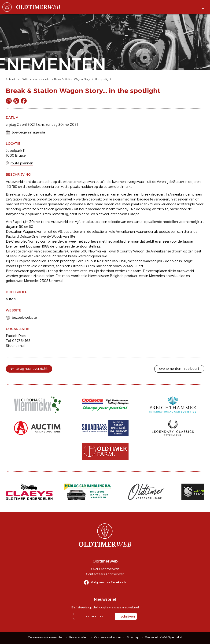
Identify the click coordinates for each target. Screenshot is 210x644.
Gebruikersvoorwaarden (46, 637)
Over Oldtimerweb (105, 569)
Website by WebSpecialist (164, 637)
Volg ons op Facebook (109, 582)
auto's (11, 299)
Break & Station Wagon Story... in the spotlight (83, 79)
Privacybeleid (79, 637)
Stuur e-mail (16, 346)
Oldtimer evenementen (37, 79)
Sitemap (133, 637)
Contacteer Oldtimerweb (105, 574)
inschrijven (126, 616)
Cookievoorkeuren (108, 637)
